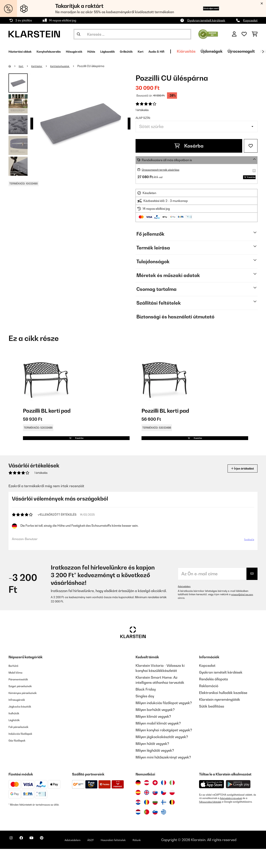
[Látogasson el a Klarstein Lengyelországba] (172, 812)
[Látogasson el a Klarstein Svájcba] (155, 802)
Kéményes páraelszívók (27, 712)
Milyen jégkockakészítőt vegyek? (162, 756)
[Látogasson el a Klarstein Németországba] (138, 802)
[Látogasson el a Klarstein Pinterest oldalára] (54, 860)
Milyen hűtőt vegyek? (152, 763)
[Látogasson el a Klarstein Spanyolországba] (138, 812)
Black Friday (146, 708)
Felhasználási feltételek (212, 821)
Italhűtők (16, 732)
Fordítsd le (246, 557)
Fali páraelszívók (22, 746)
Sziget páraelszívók (24, 705)
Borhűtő (15, 685)
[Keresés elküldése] (79, 34)
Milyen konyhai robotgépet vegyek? (164, 749)
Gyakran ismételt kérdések (206, 20)
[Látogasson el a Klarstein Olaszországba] (172, 802)
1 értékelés (142, 110)
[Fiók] (234, 34)
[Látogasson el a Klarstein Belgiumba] (172, 821)
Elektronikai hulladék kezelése (223, 712)
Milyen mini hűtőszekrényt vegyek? (163, 776)
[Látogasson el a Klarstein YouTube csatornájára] (40, 860)
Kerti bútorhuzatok (68, 66)
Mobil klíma (18, 691)
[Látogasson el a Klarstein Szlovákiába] (155, 812)
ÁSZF (111, 856)
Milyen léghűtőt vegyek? (155, 770)
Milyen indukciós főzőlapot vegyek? (164, 722)
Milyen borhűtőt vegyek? (155, 729)
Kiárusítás (232, 51)
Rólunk (161, 856)
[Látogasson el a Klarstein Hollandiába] (138, 831)
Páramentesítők (21, 698)
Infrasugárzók (20, 719)
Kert (22, 66)
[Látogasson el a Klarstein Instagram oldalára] (13, 860)
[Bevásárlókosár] (255, 34)
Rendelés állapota (214, 698)
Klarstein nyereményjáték (220, 719)
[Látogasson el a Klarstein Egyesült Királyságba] (147, 812)
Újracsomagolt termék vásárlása (165, 170)
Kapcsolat (250, 20)
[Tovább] (263, 52)
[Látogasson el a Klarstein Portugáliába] (147, 831)
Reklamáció (209, 705)
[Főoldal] (14, 66)
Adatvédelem (185, 605)
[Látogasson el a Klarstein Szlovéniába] (155, 831)
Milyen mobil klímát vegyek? (158, 742)
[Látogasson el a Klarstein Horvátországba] (138, 821)
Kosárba (189, 146)
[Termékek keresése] (132, 34)
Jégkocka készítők (23, 725)
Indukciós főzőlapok (24, 753)
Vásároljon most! (203, 8)
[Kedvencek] (244, 34)
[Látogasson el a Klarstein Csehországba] (164, 812)
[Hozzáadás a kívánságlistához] (251, 146)
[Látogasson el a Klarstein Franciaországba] (164, 802)
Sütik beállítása (212, 725)
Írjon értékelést (238, 484)
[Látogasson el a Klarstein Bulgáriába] (155, 821)
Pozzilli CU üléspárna (101, 66)
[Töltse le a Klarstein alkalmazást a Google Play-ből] (238, 803)
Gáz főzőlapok (20, 759)
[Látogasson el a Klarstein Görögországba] (164, 831)
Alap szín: (143, 118)
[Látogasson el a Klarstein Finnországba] (164, 821)
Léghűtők (16, 739)
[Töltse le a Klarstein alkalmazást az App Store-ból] (212, 803)
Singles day (145, 715)
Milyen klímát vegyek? (153, 736)
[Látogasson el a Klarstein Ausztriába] (147, 802)
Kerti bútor (40, 66)
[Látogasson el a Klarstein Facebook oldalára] (26, 860)
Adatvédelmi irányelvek (233, 817)
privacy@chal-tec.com (191, 617)
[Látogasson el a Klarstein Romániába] (147, 821)
